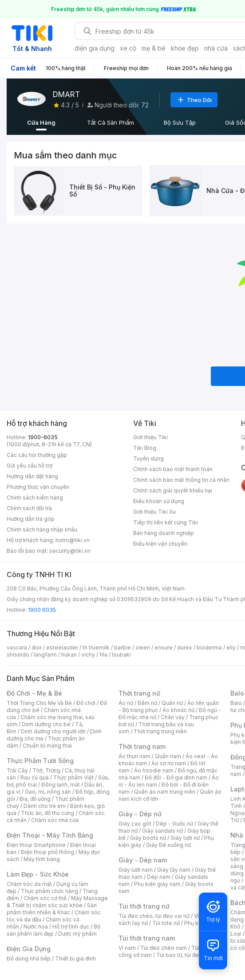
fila (103, 655)
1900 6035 (42, 610)
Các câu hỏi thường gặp (37, 455)
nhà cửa (216, 48)
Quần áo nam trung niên (165, 792)
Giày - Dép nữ (140, 814)
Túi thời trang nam (147, 938)
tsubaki (121, 655)
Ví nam (127, 948)
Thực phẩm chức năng (49, 891)
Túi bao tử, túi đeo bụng (187, 955)
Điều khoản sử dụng (159, 501)
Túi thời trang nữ (144, 906)
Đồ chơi (86, 703)
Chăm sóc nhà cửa (55, 820)
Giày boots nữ (148, 838)
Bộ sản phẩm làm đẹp (53, 930)
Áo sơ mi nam (169, 763)
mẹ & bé (154, 48)
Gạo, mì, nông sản (48, 792)
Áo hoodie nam (154, 770)
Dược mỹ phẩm (77, 934)
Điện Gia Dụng (29, 949)
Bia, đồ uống (35, 799)
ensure (164, 647)
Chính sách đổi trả (29, 508)
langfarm (45, 655)
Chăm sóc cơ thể (45, 898)
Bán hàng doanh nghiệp (164, 533)
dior (37, 647)
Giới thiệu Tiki (150, 437)
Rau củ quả (35, 777)
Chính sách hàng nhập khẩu (42, 529)
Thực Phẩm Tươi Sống (40, 761)
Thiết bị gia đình (75, 958)
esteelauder (62, 647)
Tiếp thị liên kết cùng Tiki (166, 522)
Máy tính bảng (42, 859)
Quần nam (168, 756)
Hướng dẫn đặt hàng (32, 476)
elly (231, 647)
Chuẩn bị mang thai (47, 746)
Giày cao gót (135, 824)
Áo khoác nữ (178, 710)
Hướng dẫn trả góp (31, 519)
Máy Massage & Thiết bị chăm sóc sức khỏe (57, 902)
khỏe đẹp (185, 48)
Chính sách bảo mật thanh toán (173, 469)
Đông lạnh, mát (61, 785)
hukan (69, 655)
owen (143, 647)
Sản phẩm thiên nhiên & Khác (52, 909)
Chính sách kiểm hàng (35, 498)
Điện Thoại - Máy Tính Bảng (50, 835)
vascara (17, 647)
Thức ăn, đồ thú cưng (47, 813)
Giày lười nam (136, 870)
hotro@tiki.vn (73, 540)
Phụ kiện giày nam (157, 884)
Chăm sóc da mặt (29, 884)
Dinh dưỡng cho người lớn (53, 731)
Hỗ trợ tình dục (71, 927)
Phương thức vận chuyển (38, 487)
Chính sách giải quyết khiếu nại (173, 490)
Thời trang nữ (139, 693)
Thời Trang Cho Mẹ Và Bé (39, 703)
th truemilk (96, 647)
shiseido (18, 655)
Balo (236, 703)
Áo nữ (126, 703)
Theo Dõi (194, 100)
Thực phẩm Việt (73, 777)
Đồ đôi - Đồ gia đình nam (176, 777)
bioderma (209, 647)
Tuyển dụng (148, 459)
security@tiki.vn (70, 551)
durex (185, 647)
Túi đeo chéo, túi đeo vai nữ (154, 916)
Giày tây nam (174, 870)
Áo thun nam (134, 756)
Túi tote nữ (166, 923)
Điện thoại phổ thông (47, 852)
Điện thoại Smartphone (36, 845)
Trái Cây (17, 770)
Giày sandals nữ (162, 831)
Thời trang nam (142, 746)
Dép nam (159, 877)
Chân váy (173, 717)
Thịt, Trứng (46, 770)
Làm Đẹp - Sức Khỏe (38, 874)
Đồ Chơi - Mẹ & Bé (34, 693)
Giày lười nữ (185, 838)
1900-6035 (43, 437)
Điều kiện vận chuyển (160, 544)
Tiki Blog (145, 448)
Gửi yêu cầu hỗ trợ (30, 466)
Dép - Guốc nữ (174, 824)
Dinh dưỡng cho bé (46, 724)
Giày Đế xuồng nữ (168, 845)
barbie (122, 647)
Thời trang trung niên (160, 731)
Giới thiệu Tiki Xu (154, 512)
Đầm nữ (147, 703)
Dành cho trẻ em (45, 806)
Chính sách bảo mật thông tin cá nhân (181, 480)
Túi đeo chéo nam (164, 948)
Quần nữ (172, 703)
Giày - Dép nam (143, 860)
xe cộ (128, 48)
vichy (88, 655)
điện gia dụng (95, 48)
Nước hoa (36, 927)
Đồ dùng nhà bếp (29, 958)
